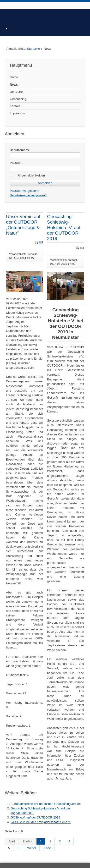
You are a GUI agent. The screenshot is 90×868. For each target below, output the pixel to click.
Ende (48, 848)
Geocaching (18, 99)
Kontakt (15, 106)
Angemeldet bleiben (31, 175)
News (14, 85)
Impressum (17, 113)
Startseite (33, 49)
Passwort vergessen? (24, 191)
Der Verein (17, 92)
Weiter (32, 848)
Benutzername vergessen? (28, 195)
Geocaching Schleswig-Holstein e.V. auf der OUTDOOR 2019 (64, 228)
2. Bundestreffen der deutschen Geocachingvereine (46, 804)
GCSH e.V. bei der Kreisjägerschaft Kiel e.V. (41, 822)
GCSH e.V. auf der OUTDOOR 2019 (35, 817)
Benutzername (20, 150)
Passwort (16, 163)
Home (14, 77)
